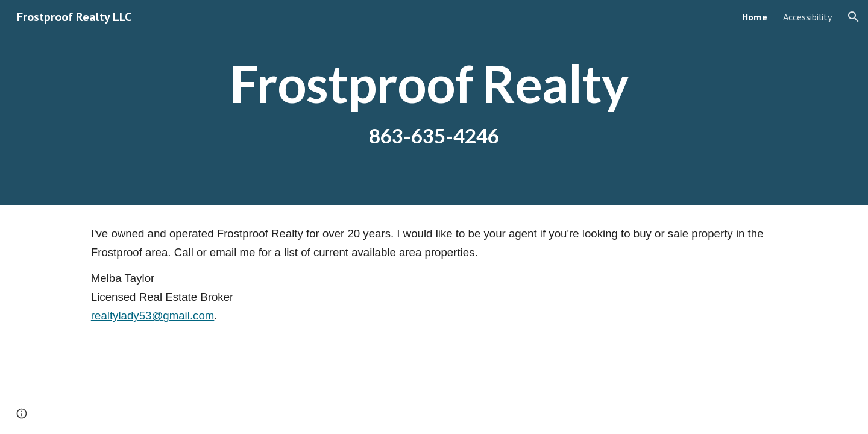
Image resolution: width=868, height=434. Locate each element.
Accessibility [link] (807, 17)
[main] (434, 103)
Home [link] (755, 17)
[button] (854, 17)
